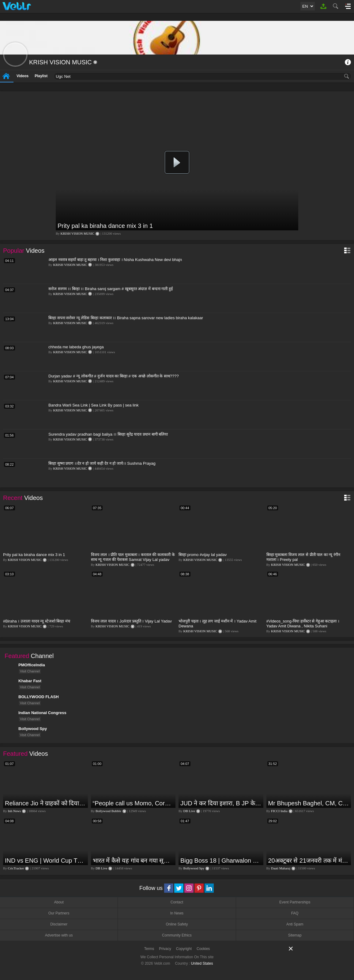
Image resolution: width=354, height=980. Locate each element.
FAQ (295, 913)
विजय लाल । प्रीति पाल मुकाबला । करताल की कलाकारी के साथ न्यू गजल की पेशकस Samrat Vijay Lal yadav (133, 557)
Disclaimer (59, 924)
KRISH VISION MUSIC (77, 233)
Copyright (184, 949)
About (59, 902)
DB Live (189, 811)
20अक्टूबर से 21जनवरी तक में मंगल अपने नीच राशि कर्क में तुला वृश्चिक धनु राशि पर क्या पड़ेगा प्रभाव (309, 861)
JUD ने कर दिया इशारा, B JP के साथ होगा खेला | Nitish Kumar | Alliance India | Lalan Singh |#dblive (221, 803)
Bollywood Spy (194, 868)
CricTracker (16, 868)
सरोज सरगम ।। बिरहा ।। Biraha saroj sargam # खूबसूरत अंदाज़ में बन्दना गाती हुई (111, 289)
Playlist (41, 76)
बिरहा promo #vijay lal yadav (203, 555)
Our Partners (59, 913)
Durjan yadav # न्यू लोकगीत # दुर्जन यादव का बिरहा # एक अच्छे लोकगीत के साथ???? (114, 376)
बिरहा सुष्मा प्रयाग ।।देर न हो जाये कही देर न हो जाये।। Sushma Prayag (102, 463)
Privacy (165, 949)
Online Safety (177, 924)
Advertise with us (59, 935)
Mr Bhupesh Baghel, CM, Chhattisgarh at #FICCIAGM (309, 803)
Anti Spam (295, 924)
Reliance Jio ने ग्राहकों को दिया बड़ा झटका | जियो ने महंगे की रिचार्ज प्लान (46, 803)
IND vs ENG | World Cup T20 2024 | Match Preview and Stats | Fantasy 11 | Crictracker (46, 861)
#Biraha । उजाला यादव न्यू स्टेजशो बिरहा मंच (37, 621)
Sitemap (295, 935)
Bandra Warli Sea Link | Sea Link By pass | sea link (94, 405)
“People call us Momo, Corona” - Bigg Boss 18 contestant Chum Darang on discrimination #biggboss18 (134, 803)
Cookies (203, 949)
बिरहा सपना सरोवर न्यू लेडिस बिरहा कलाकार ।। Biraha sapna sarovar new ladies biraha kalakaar (126, 318)
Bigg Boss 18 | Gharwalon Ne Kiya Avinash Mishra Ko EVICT (221, 861)
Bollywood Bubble (108, 811)
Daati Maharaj (281, 868)
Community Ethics (177, 935)
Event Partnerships (295, 902)
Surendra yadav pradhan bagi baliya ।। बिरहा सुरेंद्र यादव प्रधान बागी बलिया (108, 434)
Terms (149, 949)
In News (177, 913)
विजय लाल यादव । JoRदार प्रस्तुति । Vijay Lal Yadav (132, 621)
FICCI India (279, 811)
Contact (177, 902)
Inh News (14, 811)
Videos (23, 76)
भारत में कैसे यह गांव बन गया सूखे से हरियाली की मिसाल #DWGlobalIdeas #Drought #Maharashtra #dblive (134, 861)
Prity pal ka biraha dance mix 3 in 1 (105, 226)
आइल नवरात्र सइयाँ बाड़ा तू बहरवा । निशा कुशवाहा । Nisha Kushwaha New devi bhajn (115, 260)
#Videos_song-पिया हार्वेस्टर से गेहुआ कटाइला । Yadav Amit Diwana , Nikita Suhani (303, 624)
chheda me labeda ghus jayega (76, 347)
